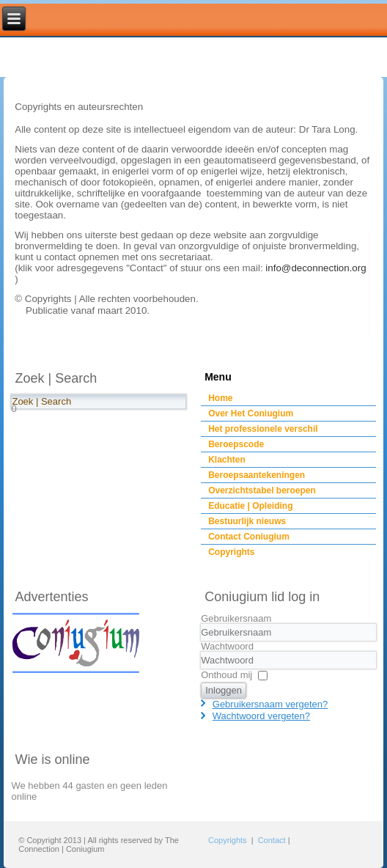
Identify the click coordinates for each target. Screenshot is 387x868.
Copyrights (231, 552)
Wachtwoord (227, 646)
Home (220, 398)
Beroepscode (236, 444)
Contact (272, 840)
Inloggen (224, 690)
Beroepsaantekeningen (257, 475)
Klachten (227, 460)
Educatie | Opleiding (250, 506)
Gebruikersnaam (236, 618)
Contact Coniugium (249, 537)
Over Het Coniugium (251, 413)
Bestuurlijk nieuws (247, 521)
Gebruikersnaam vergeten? (270, 704)
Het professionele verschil (263, 429)
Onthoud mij (226, 675)
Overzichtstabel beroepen (262, 490)
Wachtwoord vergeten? (261, 716)
